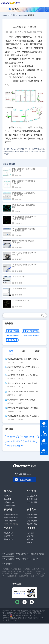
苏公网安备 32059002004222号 (22, 615)
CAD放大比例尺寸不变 (29, 437)
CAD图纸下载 (23, 576)
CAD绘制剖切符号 (34, 32)
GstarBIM (7, 499)
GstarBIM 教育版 (10, 521)
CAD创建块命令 (12, 437)
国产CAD (11, 571)
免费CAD (35, 569)
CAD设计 (29, 571)
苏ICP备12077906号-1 (10, 613)
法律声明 (6, 618)
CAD (4, 15)
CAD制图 (19, 59)
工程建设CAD (32, 496)
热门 (24, 351)
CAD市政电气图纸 (12, 331)
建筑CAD (22, 15)
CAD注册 (34, 576)
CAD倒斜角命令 (12, 340)
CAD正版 (27, 569)
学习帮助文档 (32, 518)
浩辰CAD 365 (9, 502)
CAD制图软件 (27, 574)
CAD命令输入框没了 (13, 441)
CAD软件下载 (16, 569)
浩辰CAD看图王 (10, 505)
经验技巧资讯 (32, 524)
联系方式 (30, 539)
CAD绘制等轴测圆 (12, 336)
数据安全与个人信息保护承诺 (28, 618)
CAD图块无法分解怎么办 (15, 446)
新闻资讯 (30, 542)
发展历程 (30, 536)
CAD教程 (38, 571)
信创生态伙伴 (9, 533)
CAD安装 (6, 574)
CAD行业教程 (12, 15)
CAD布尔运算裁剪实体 (31, 331)
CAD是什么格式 (30, 441)
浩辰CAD (7, 496)
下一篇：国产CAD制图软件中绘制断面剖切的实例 (35, 150)
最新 (37, 351)
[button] (23, 9)
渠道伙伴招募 (9, 539)
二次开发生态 (9, 536)
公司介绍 (30, 533)
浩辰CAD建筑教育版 (11, 514)
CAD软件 (15, 41)
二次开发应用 (32, 502)
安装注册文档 (32, 514)
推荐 (11, 351)
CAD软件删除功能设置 (31, 336)
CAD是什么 (15, 574)
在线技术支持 (25, 480)
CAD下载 (26, 139)
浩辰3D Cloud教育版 (11, 524)
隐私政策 (14, 618)
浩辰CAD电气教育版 (11, 518)
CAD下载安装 (11, 576)
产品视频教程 (32, 521)
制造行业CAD (32, 499)
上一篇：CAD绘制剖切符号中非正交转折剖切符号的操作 (14, 151)
